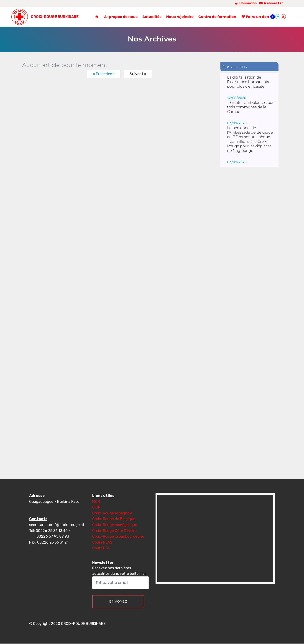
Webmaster (271, 3)
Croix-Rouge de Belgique (114, 519)
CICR (96, 507)
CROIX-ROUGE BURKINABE (56, 17)
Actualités (152, 17)
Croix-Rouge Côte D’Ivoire (114, 531)
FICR (96, 502)
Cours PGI (101, 548)
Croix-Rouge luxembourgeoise (118, 536)
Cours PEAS (102, 542)
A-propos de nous (121, 17)
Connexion (245, 3)
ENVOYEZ (118, 602)
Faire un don (255, 17)
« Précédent (104, 74)
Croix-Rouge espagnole (112, 513)
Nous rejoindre (180, 17)
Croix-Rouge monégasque (115, 525)
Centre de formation (217, 17)
